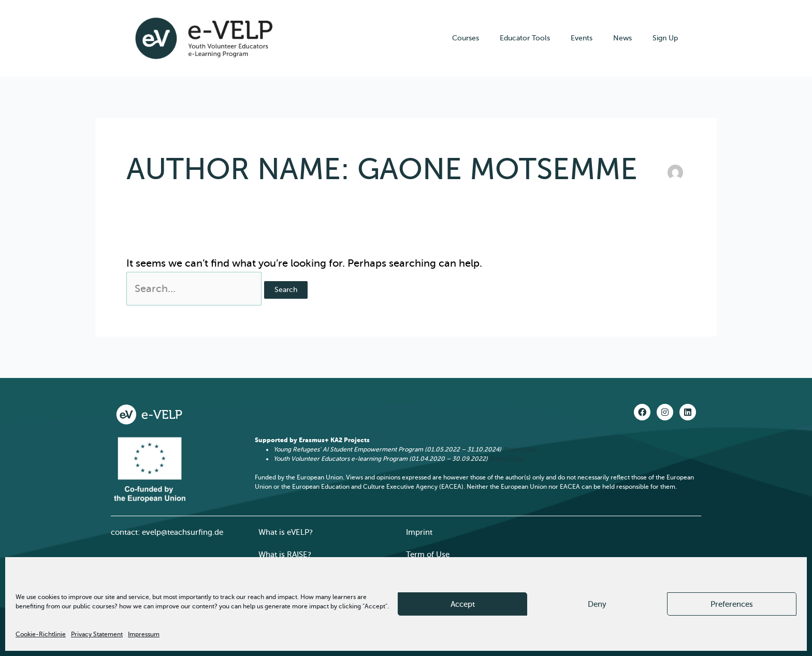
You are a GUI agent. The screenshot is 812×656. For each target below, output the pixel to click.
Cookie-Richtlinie (41, 634)
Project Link (520, 449)
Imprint (419, 532)
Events (582, 38)
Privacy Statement (97, 634)
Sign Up (665, 38)
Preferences (732, 604)
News (622, 38)
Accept (463, 604)
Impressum (144, 634)
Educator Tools (525, 38)
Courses (466, 38)
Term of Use (428, 555)
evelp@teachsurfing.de (183, 532)
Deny (597, 604)
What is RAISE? (285, 555)
